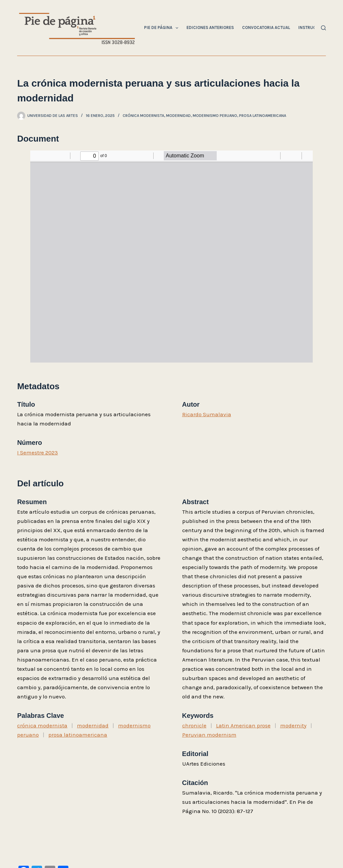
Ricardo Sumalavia (207, 414)
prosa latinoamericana (263, 116)
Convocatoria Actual (266, 27)
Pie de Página (163, 28)
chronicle (194, 725)
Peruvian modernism (209, 735)
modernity (293, 725)
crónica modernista (143, 116)
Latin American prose (243, 725)
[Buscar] (323, 28)
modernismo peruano (215, 116)
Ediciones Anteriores (210, 27)
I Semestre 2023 (37, 452)
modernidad (178, 116)
